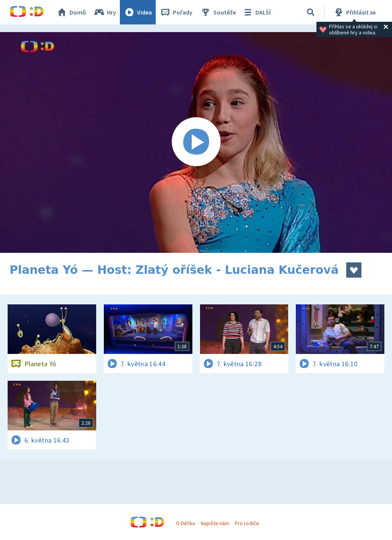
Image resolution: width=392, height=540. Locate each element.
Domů (71, 12)
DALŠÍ (256, 12)
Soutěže (218, 12)
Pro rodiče (247, 523)
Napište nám (215, 523)
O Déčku (186, 523)
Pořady (176, 12)
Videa (138, 12)
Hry (105, 12)
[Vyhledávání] (311, 12)
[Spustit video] (196, 142)
